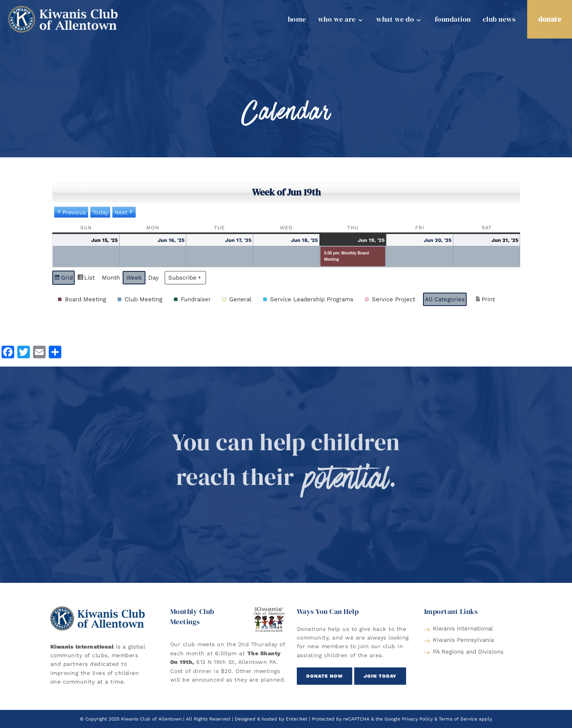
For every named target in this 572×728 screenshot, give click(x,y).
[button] (83, 299)
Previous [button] (71, 212)
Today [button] (100, 212)
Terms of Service (458, 719)
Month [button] (111, 278)
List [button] (86, 279)
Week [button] (134, 278)
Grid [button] (63, 279)
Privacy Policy (417, 719)
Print (485, 300)
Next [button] (124, 212)
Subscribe (185, 278)
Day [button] (154, 278)
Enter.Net (297, 719)
